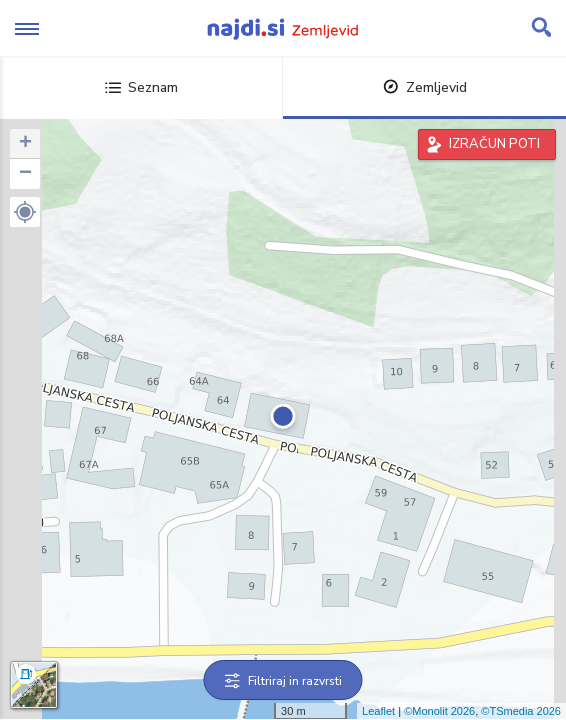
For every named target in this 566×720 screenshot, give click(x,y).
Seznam (141, 87)
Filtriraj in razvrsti (283, 681)
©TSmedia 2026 (521, 711)
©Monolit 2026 (439, 711)
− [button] (25, 174)
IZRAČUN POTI (494, 144)
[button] (25, 212)
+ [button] (25, 144)
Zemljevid (425, 87)
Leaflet (378, 711)
